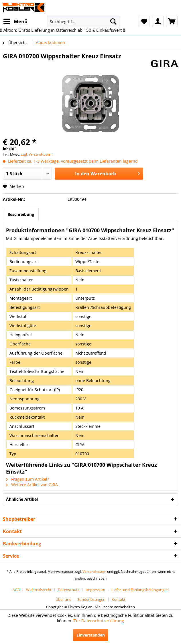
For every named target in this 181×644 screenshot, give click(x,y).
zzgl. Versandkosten (37, 154)
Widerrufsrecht (39, 590)
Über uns (63, 599)
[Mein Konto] (158, 21)
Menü (15, 21)
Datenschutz (69, 590)
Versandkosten (94, 572)
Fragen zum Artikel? (27, 479)
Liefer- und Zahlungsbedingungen (140, 590)
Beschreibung (21, 214)
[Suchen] (113, 21)
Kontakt (119, 599)
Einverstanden (91, 635)
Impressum (95, 590)
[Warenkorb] (172, 21)
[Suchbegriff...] (83, 21)
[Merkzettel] (144, 21)
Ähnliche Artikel (22, 499)
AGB (16, 590)
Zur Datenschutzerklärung (99, 621)
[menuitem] (15, 21)
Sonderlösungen (91, 599)
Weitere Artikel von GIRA (32, 485)
